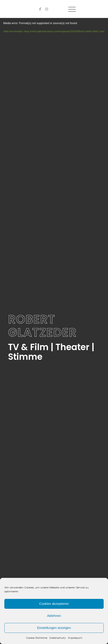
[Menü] (70, 9)
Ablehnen (54, 616)
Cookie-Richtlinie (37, 638)
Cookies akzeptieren (54, 604)
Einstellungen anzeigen (54, 628)
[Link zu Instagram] (47, 9)
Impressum (75, 638)
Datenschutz (58, 638)
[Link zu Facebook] (40, 9)
